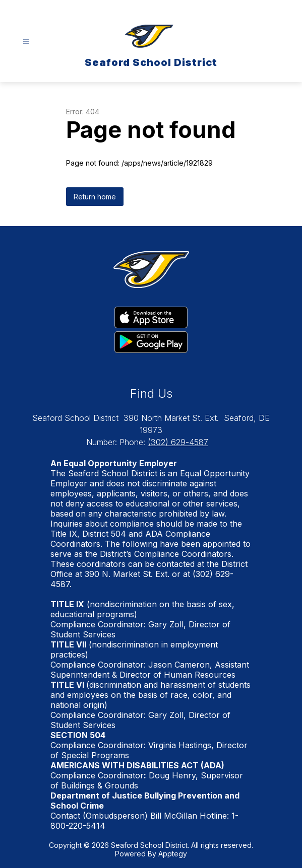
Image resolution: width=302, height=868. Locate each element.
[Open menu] (26, 42)
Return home (95, 197)
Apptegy (173, 854)
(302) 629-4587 (178, 442)
